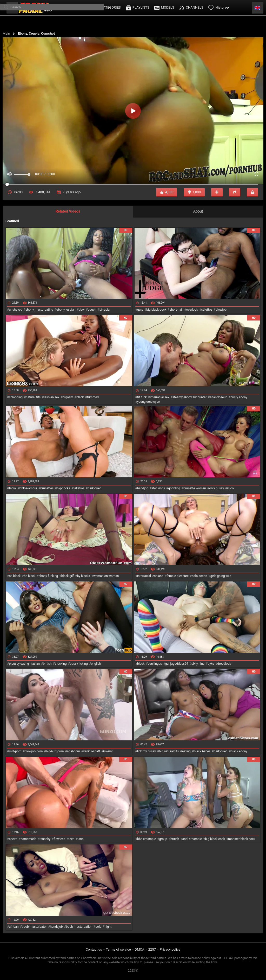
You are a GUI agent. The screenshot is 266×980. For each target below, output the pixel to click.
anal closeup (219, 397)
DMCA (140, 949)
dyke (211, 664)
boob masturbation (79, 927)
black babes (202, 751)
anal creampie (192, 839)
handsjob (56, 927)
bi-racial (105, 310)
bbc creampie (147, 839)
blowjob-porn (34, 751)
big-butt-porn (55, 751)
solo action (199, 576)
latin (81, 839)
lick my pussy (147, 751)
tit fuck (142, 397)
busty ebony (239, 397)
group (163, 839)
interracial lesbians (150, 576)
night (108, 927)
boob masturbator (34, 927)
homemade (28, 839)
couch (92, 310)
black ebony (239, 751)
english (96, 664)
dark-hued (94, 488)
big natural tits (169, 751)
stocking (61, 664)
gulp (140, 310)
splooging (16, 397)
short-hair (176, 310)
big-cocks (64, 488)
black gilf (68, 576)
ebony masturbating (39, 310)
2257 (152, 949)
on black (15, 576)
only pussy (216, 488)
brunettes (47, 488)
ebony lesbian (66, 310)
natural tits (33, 397)
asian (36, 664)
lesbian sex (52, 397)
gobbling (174, 488)
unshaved (15, 310)
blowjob (221, 310)
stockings (158, 488)
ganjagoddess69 (177, 664)
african (14, 927)
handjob (143, 488)
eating (186, 751)
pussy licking (79, 664)
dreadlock (224, 664)
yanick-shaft (92, 751)
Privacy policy (170, 949)
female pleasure (178, 576)
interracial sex (159, 397)
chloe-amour (28, 488)
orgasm (68, 397)
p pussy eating (19, 664)
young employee (148, 402)
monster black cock (242, 839)
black (80, 397)
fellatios (79, 488)
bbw (82, 310)
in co (230, 488)
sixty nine (198, 664)
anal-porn (74, 751)
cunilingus (155, 664)
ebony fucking (48, 576)
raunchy (45, 839)
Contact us (94, 949)
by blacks (83, 576)
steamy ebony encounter (189, 397)
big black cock (215, 839)
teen (71, 839)
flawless (59, 839)
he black (30, 576)
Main (6, 33)
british (47, 664)
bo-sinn (108, 751)
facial (13, 488)
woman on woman (106, 576)
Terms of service (118, 949)
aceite (13, 839)
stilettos (207, 310)
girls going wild (221, 576)
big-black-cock (156, 310)
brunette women (195, 488)
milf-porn (15, 751)
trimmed (93, 397)
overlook (192, 310)
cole (98, 927)
